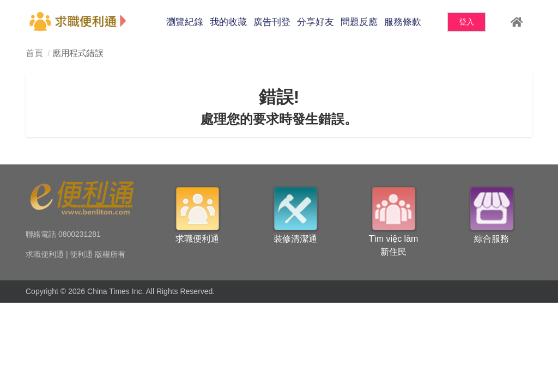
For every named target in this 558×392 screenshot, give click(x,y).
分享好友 (316, 22)
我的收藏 (228, 22)
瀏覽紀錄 (185, 22)
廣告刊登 (272, 22)
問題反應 (359, 22)
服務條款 (403, 22)
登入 (466, 22)
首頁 (34, 53)
